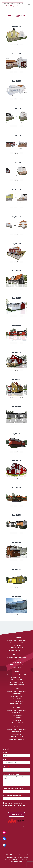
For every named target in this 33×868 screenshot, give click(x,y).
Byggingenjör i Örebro (17, 704)
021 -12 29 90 (19, 665)
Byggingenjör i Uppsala (16, 722)
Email (5, 760)
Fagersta (13, 855)
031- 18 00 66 (19, 737)
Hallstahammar (9, 857)
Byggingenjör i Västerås (16, 667)
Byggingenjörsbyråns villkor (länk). (15, 805)
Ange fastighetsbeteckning (12, 796)
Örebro (20, 862)
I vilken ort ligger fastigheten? (13, 789)
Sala (26, 855)
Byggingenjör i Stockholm (16, 650)
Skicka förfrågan (17, 814)
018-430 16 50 (19, 720)
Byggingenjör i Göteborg (17, 739)
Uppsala (19, 859)
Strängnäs (25, 859)
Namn (5, 752)
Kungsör (25, 857)
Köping (16, 857)
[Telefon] (16, 770)
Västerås (8, 855)
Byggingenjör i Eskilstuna (17, 684)
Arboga (20, 857)
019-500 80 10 (19, 701)
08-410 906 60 (19, 648)
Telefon (6, 767)
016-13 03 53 (19, 682)
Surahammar (20, 855)
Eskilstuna (13, 859)
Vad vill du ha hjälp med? (12, 774)
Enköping (7, 859)
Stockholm (14, 862)
